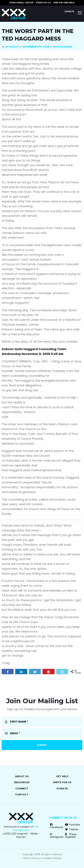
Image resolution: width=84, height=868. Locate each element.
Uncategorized (62, 47)
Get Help (62, 776)
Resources (22, 782)
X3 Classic (12, 47)
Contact (22, 795)
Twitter (72, 829)
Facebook (56, 826)
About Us (22, 776)
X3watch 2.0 (43, 3)
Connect (22, 789)
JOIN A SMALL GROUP (21, 3)
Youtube (73, 825)
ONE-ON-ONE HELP (64, 3)
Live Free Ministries (26, 828)
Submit (42, 745)
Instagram (57, 836)
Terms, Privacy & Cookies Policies (42, 858)
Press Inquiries (71, 836)
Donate (69, 11)
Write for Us (62, 782)
